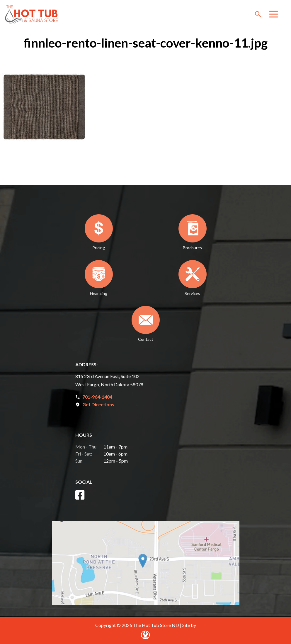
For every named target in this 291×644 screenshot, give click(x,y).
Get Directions (98, 404)
